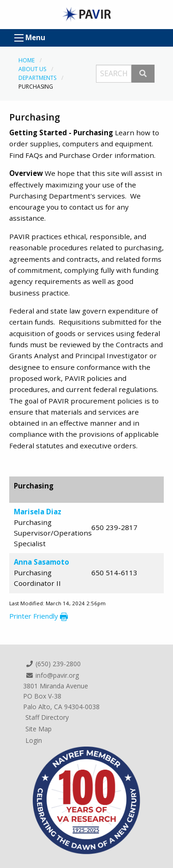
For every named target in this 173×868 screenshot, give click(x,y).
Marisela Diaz (38, 512)
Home (27, 60)
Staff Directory (47, 717)
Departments (37, 78)
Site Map (39, 729)
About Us (32, 69)
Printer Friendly (39, 616)
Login (34, 740)
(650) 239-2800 (53, 664)
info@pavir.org (52, 675)
